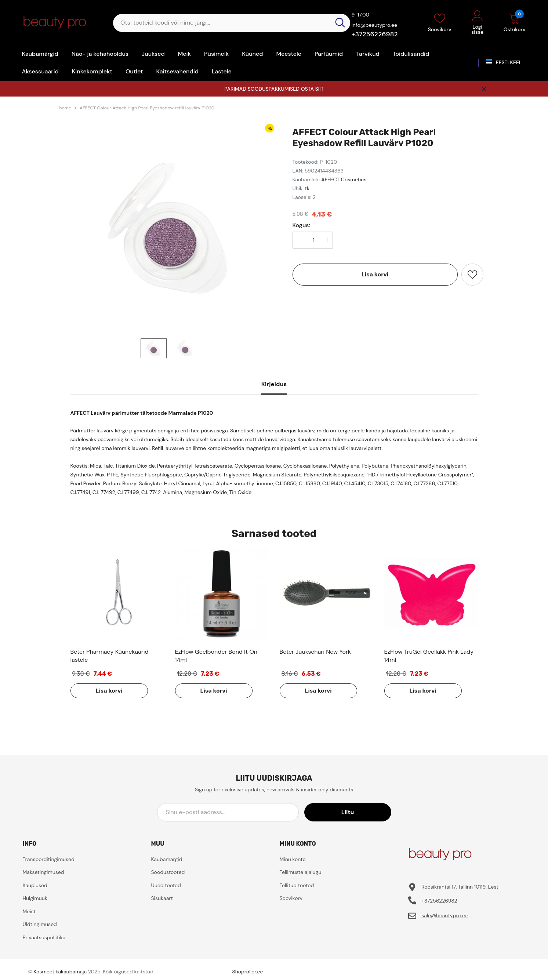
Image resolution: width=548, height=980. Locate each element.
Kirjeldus (274, 384)
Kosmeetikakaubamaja (60, 972)
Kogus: (302, 225)
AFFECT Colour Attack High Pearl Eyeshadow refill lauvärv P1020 (147, 108)
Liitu (358, 812)
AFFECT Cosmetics (344, 179)
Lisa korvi (375, 274)
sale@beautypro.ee (444, 915)
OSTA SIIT (312, 89)
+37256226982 (374, 34)
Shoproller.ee (248, 972)
